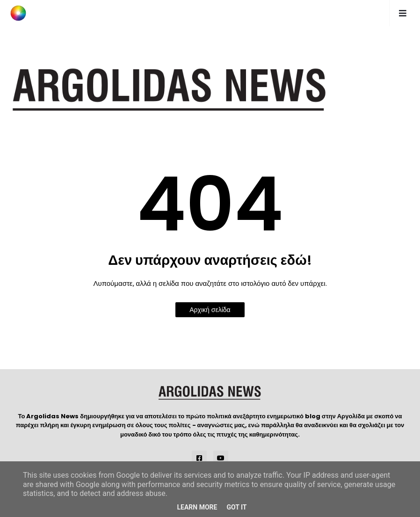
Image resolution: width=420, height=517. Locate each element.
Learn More (197, 507)
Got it (236, 507)
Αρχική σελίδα (210, 310)
